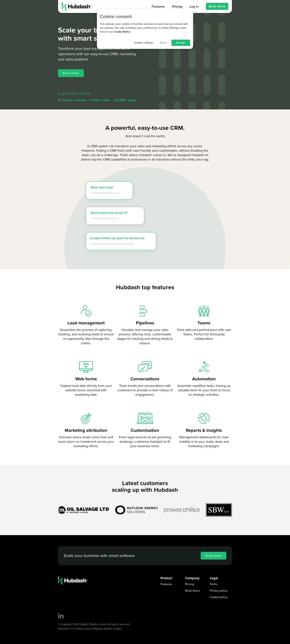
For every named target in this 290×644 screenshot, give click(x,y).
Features (166, 584)
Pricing (190, 584)
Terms (214, 584)
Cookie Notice (122, 32)
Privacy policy (219, 591)
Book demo (217, 6)
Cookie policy (219, 597)
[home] (77, 6)
